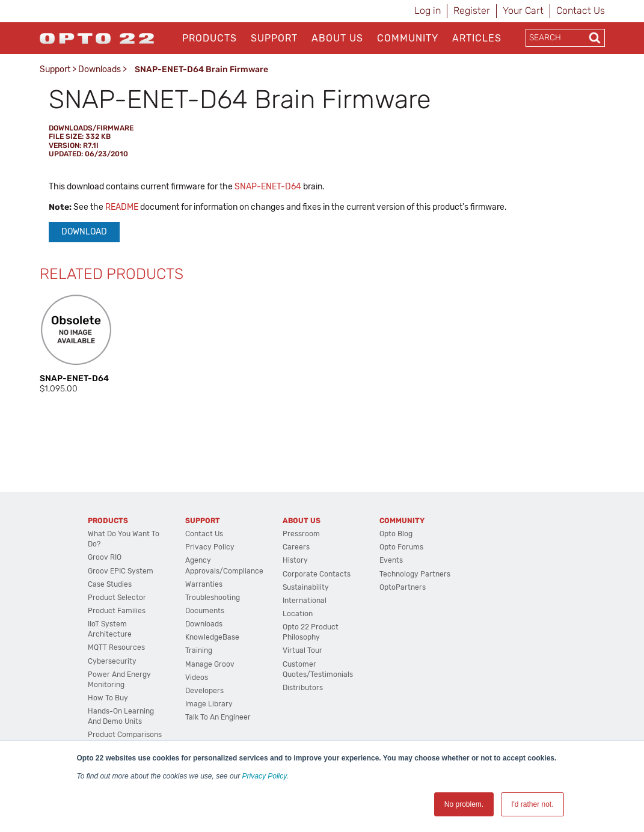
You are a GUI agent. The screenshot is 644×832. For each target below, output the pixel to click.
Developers (204, 691)
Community (408, 38)
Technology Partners (415, 574)
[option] (77, 344)
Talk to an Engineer (218, 717)
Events (391, 560)
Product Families (117, 611)
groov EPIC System (121, 571)
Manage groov (210, 664)
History (295, 560)
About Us (337, 38)
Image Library (209, 704)
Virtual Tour (302, 650)
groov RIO (105, 557)
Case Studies (110, 584)
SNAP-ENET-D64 (268, 187)
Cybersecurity (112, 661)
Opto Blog (396, 534)
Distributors (303, 688)
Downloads (100, 69)
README (122, 207)
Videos (197, 678)
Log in (428, 11)
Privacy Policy (265, 776)
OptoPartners (403, 587)
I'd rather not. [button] (532, 804)
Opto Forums (401, 547)
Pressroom (301, 534)
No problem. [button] (464, 804)
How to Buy (108, 698)
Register (472, 11)
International (305, 601)
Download (84, 232)
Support (274, 38)
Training (199, 650)
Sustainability (306, 587)
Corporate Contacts (317, 574)
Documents (205, 611)
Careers (296, 547)
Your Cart (523, 11)
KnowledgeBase (212, 637)
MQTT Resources (116, 647)
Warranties (204, 584)
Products (210, 38)
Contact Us (581, 11)
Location (298, 614)
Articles (477, 38)
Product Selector (117, 598)
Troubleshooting (213, 598)
